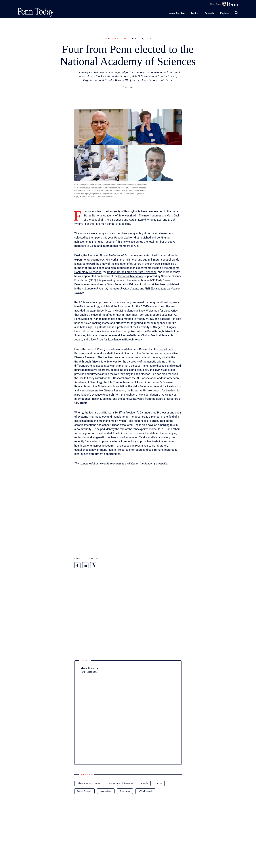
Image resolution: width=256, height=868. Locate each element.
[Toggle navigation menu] (195, 13)
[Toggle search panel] (237, 13)
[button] (128, 145)
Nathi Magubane (89, 672)
